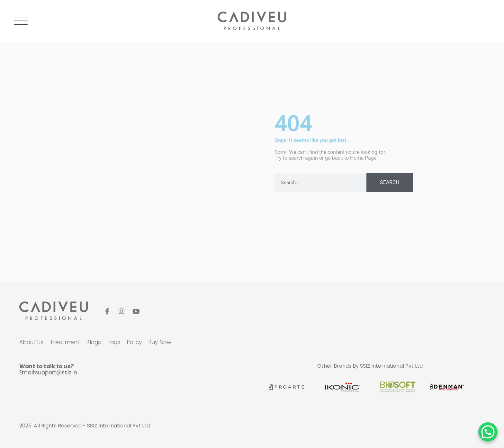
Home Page (363, 158)
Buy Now (160, 342)
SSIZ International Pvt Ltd (391, 366)
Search (390, 182)
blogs (94, 342)
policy (134, 342)
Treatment (65, 342)
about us (31, 342)
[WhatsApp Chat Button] (488, 432)
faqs (114, 342)
